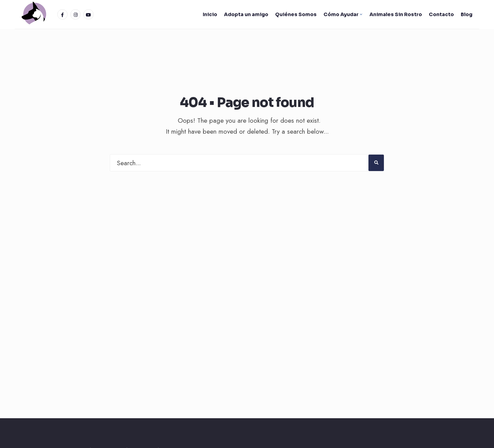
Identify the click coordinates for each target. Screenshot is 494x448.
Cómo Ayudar (341, 14)
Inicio (210, 14)
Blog (467, 14)
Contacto (441, 14)
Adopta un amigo (246, 14)
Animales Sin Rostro (396, 14)
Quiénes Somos (296, 14)
